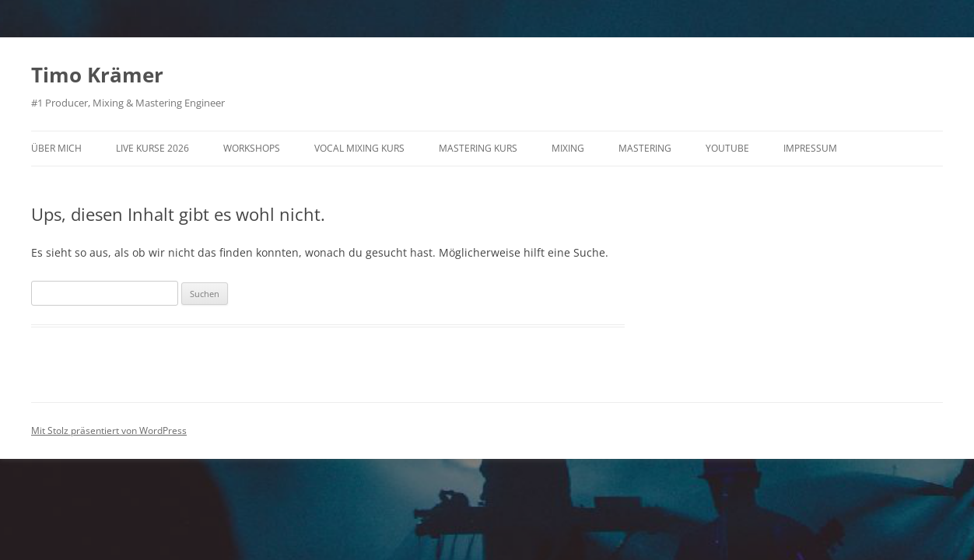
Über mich (56, 148)
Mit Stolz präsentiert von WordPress (109, 430)
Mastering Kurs (478, 148)
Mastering (645, 148)
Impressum (810, 148)
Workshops (252, 148)
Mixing (568, 148)
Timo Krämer (97, 75)
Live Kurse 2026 (152, 148)
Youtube (727, 148)
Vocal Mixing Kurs (359, 148)
